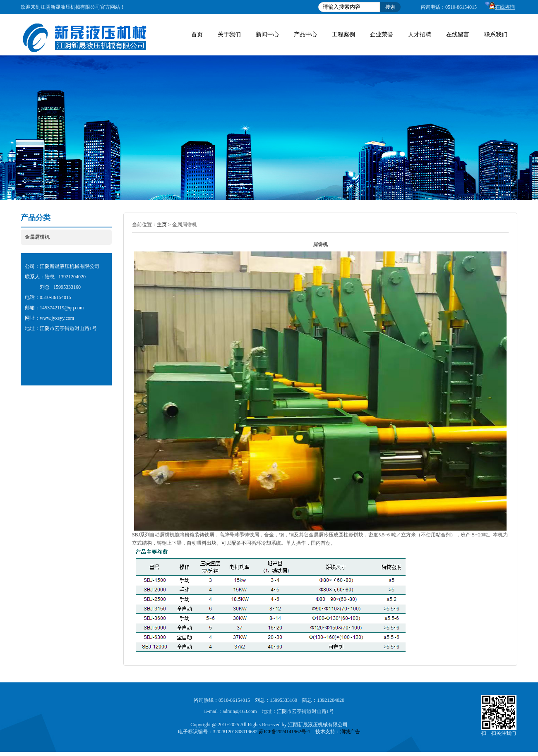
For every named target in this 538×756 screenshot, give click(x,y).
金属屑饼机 (37, 237)
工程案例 (343, 35)
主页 (162, 225)
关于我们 (229, 35)
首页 (197, 35)
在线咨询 (500, 7)
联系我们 (496, 35)
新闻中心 (267, 35)
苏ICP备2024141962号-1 (285, 732)
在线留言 (458, 35)
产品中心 (305, 35)
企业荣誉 (382, 35)
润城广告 (350, 732)
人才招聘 (420, 35)
